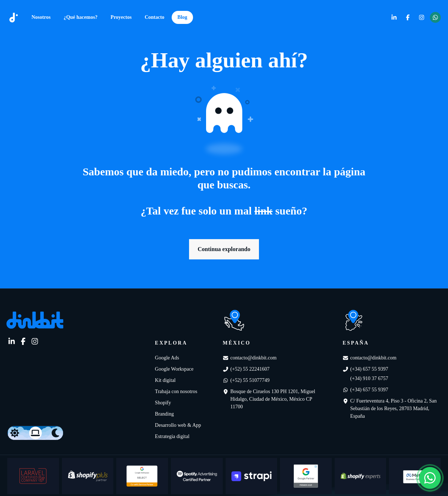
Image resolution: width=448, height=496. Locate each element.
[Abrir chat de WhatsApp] (430, 478)
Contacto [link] (154, 17)
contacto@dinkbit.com (254, 358)
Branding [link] (164, 414)
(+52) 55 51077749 (250, 380)
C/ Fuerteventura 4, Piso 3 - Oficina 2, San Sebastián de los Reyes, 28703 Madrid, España (393, 409)
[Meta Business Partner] (415, 476)
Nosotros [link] (41, 17)
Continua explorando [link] (224, 249)
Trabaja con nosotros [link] (176, 391)
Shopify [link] (163, 403)
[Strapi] (252, 476)
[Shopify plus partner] (88, 476)
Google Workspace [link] (174, 369)
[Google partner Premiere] (306, 476)
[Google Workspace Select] (142, 476)
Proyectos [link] (121, 17)
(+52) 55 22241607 (250, 369)
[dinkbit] (14, 18)
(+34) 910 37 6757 (369, 378)
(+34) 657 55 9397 (369, 369)
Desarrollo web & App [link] (178, 425)
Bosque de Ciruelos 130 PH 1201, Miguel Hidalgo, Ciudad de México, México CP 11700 (273, 399)
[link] (394, 17)
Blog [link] (182, 17)
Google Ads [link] (167, 358)
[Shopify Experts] (361, 476)
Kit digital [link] (165, 380)
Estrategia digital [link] (172, 436)
